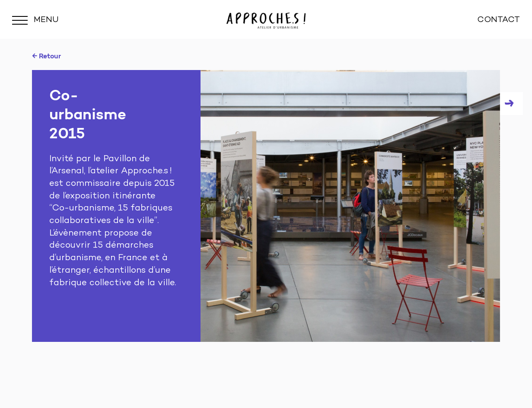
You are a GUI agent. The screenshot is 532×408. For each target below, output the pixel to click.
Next (511, 104)
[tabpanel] (266, 206)
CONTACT (499, 20)
